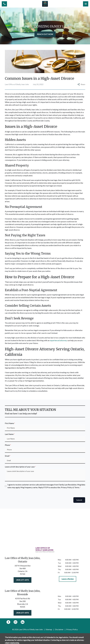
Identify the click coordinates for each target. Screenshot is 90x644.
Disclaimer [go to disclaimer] (59, 629)
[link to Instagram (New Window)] (15, 622)
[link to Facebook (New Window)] (8, 622)
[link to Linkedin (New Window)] (23, 622)
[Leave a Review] (68, 579)
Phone (7, 445)
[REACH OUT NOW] (45, 34)
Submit (79, 500)
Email (7, 456)
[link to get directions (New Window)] (22, 570)
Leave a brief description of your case (20, 467)
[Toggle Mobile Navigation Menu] (86, 4)
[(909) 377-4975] (22, 580)
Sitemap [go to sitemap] (49, 629)
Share (81, 84)
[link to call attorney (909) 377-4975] (4, 4)
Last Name (9, 434)
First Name (9, 423)
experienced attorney (58, 340)
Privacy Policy (72, 629)
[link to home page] (45, 4)
